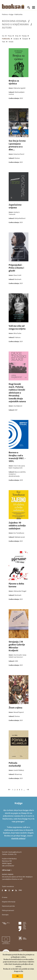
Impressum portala (8, 906)
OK (18, 976)
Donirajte (5, 915)
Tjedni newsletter (8, 887)
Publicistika (6, 39)
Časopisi (25, 39)
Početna (5, 15)
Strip (17, 36)
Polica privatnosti (8, 910)
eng (20, 890)
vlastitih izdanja (18, 839)
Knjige (11, 15)
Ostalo (11, 42)
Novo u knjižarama (15, 24)
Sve (3, 36)
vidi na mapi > (7, 870)
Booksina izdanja (14, 21)
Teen (4, 42)
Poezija (24, 36)
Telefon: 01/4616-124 (9, 854)
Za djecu (16, 39)
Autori (7, 28)
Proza (10, 36)
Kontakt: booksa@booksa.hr (12, 852)
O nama (5, 897)
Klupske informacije (9, 902)
